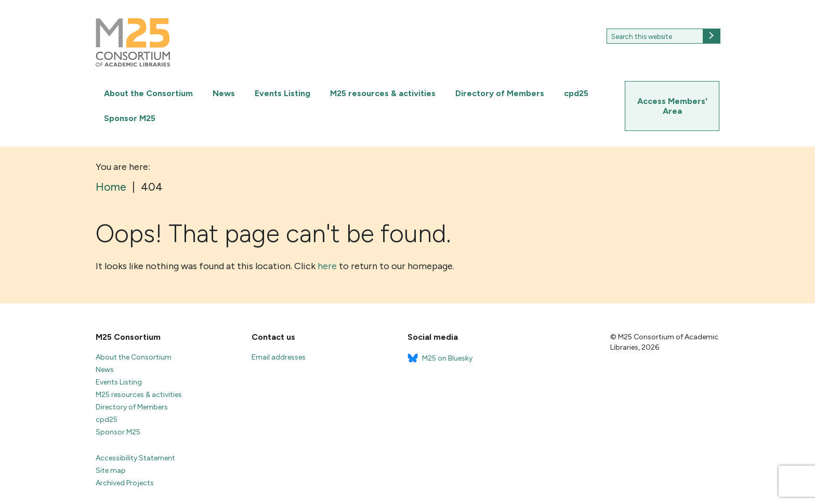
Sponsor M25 (130, 118)
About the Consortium (148, 93)
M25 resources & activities (383, 93)
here (327, 266)
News (224, 93)
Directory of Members (500, 93)
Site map (111, 470)
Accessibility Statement (135, 458)
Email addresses (279, 357)
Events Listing (282, 93)
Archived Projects (125, 483)
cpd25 (576, 93)
